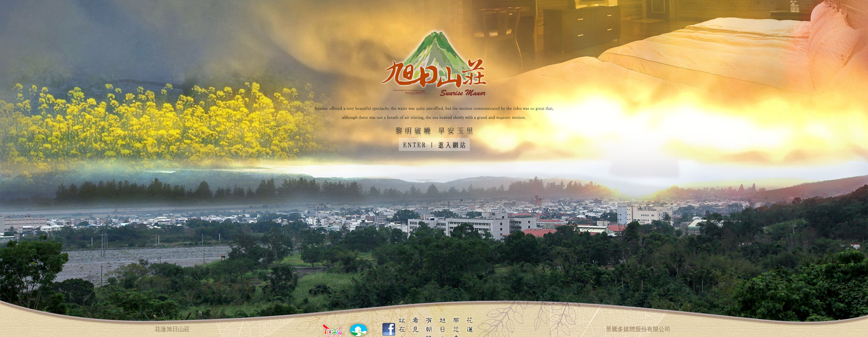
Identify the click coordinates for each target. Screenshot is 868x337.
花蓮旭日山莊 (172, 329)
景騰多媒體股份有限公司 (638, 329)
